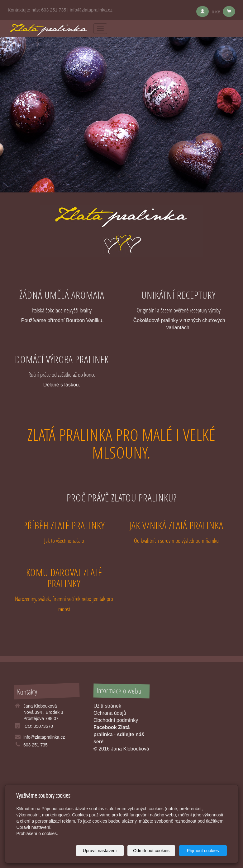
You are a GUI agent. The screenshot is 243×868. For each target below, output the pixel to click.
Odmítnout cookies (151, 851)
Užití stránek (107, 706)
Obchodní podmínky (116, 720)
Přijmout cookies (203, 851)
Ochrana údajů (110, 713)
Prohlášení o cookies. (37, 833)
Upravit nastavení (100, 851)
